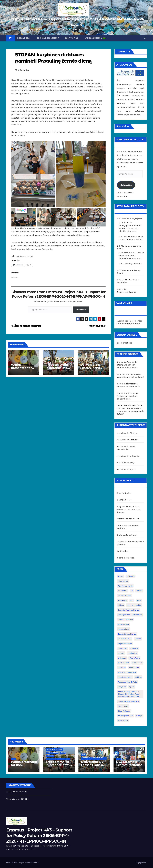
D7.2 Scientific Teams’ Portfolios (129, 763)
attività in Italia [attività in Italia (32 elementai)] (125, 596)
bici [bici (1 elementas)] (132, 600)
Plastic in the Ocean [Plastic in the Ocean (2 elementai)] (127, 672)
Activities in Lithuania (128, 456)
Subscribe (81, 310)
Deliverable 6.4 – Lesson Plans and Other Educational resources (131, 255)
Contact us (71, 38)
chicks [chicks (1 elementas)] (121, 605)
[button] (145, 38)
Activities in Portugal (127, 440)
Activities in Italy (126, 463)
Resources (24, 38)
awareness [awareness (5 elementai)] (123, 600)
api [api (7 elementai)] (132, 591)
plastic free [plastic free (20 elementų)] (134, 668)
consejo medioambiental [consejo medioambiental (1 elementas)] (129, 610)
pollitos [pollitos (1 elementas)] (138, 677)
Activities (50, 756)
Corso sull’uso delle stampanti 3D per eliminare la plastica (127, 365)
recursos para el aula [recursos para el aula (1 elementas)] (127, 682)
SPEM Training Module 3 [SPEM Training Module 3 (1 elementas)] (128, 701)
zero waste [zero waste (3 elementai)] (123, 721)
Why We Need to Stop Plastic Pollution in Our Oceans (129, 509)
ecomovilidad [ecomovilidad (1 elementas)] (124, 629)
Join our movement (48, 38)
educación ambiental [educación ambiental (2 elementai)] (127, 634)
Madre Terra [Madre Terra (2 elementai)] (134, 658)
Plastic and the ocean (128, 519)
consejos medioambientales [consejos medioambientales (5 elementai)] (130, 615)
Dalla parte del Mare (127, 535)
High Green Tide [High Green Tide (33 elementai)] (125, 644)
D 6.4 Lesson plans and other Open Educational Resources (92, 758)
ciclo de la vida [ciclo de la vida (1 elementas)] (134, 605)
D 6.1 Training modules (130, 264)
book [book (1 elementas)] (139, 600)
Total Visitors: (14, 799)
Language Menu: (95, 38)
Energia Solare (124, 500)
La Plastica (123, 551)
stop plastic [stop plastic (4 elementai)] (123, 706)
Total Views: (13, 792)
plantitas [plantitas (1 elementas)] (122, 668)
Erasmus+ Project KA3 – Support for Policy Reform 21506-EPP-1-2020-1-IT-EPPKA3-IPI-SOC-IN (39, 836)
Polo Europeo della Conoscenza (26, 863)
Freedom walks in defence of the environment (58, 368)
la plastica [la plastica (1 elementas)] (132, 653)
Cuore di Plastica (126, 558)
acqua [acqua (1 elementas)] (121, 576)
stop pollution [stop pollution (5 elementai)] (124, 711)
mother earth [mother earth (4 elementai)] (124, 663)
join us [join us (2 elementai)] (121, 653)
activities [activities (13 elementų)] (130, 576)
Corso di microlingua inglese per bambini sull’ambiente (127, 396)
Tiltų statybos (96, 326)
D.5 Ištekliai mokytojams (129, 219)
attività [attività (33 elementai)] (139, 591)
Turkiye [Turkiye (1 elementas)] (139, 716)
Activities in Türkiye (127, 433)
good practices (125, 343)
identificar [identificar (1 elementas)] (122, 648)
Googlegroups (140, 863)
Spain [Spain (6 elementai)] (132, 687)
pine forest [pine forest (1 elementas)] (137, 663)
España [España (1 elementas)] (138, 639)
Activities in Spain (126, 469)
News (13, 759)
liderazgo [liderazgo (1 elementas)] (122, 658)
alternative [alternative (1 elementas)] (123, 591)
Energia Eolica (124, 493)
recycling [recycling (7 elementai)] (122, 687)
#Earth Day (24, 70)
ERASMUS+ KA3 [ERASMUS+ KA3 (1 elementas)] (125, 639)
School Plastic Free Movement (58, 759)
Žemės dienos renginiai (26, 326)
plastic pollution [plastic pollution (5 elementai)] (125, 677)
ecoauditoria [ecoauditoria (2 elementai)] (123, 624)
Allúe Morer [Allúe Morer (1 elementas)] (123, 581)
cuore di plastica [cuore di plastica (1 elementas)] (125, 620)
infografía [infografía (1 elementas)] (134, 648)
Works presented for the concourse (22, 368)
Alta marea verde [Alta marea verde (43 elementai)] (125, 586)
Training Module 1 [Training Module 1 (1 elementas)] (125, 716)
